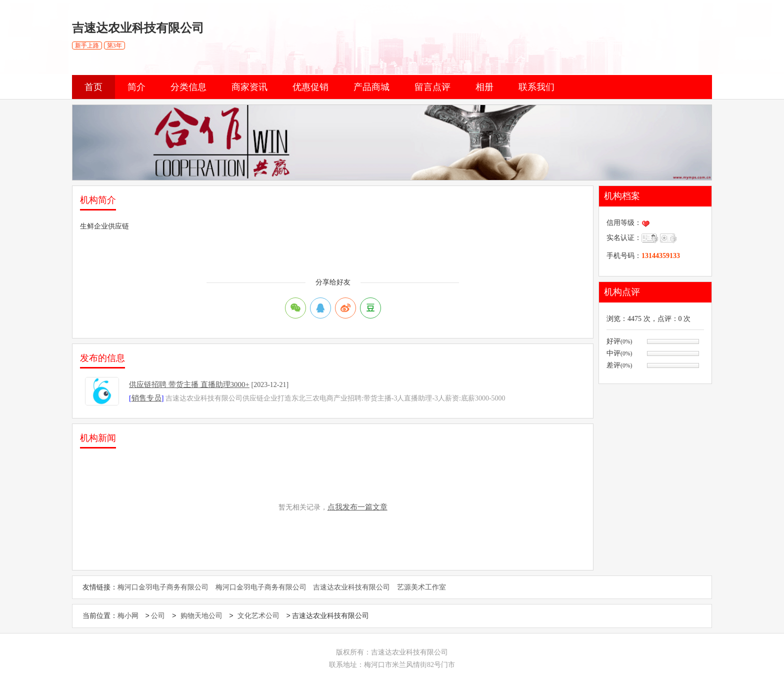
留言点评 (432, 87)
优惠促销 (310, 87)
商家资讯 (249, 87)
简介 (136, 87)
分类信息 (188, 87)
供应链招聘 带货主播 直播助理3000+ (189, 384)
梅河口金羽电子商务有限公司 (163, 587)
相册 (484, 87)
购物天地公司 (201, 616)
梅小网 (128, 616)
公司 (158, 616)
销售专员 (146, 398)
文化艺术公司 (258, 616)
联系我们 (536, 87)
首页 (93, 87)
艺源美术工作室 (421, 587)
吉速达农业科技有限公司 (351, 587)
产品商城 (371, 87)
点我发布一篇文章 (357, 507)
